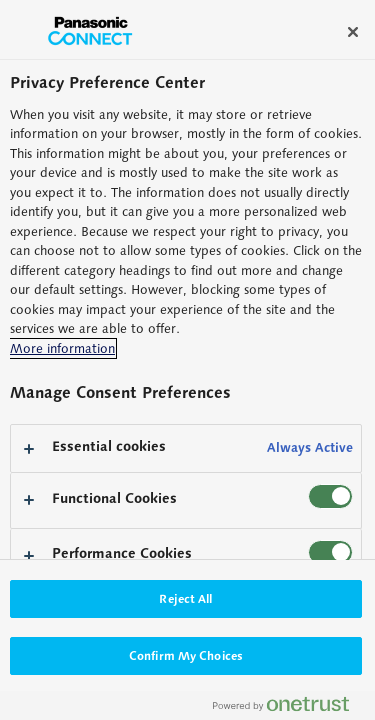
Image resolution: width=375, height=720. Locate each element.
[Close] (353, 32)
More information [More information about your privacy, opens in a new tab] (62, 348)
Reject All (185, 598)
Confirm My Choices (186, 655)
